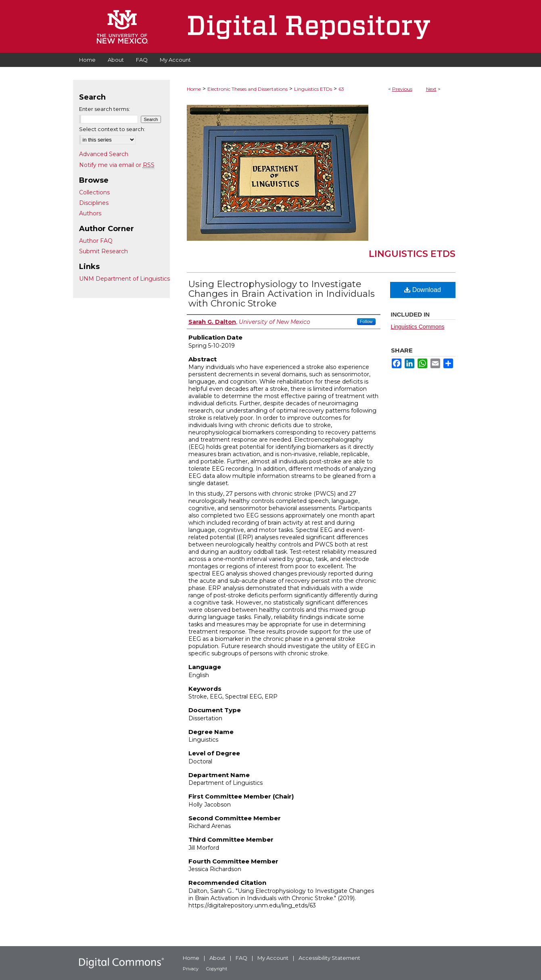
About (217, 958)
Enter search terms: (104, 109)
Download (423, 290)
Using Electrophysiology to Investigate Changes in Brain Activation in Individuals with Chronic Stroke (282, 294)
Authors (90, 213)
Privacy (191, 969)
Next (431, 89)
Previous (402, 89)
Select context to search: (112, 129)
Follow (366, 321)
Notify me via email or (117, 165)
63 (341, 89)
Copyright (217, 969)
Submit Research (103, 251)
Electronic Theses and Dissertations (248, 89)
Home (194, 89)
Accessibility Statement (329, 958)
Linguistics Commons (418, 327)
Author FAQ (96, 241)
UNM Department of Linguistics (124, 279)
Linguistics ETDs (313, 89)
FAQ (241, 958)
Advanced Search (104, 154)
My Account (273, 958)
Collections (94, 192)
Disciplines (94, 203)
